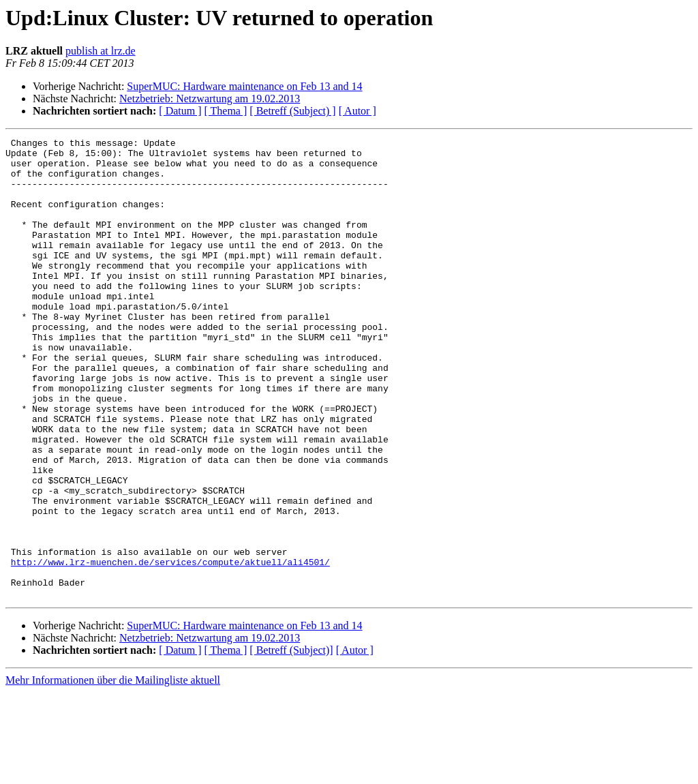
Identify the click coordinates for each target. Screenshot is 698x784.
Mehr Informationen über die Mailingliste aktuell (113, 772)
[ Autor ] (358, 111)
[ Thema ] (226, 111)
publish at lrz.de (101, 51)
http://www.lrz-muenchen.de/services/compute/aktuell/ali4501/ (170, 648)
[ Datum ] (180, 111)
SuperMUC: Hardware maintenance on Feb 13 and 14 (244, 86)
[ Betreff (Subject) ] (292, 111)
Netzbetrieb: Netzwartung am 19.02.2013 (210, 99)
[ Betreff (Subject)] (291, 742)
